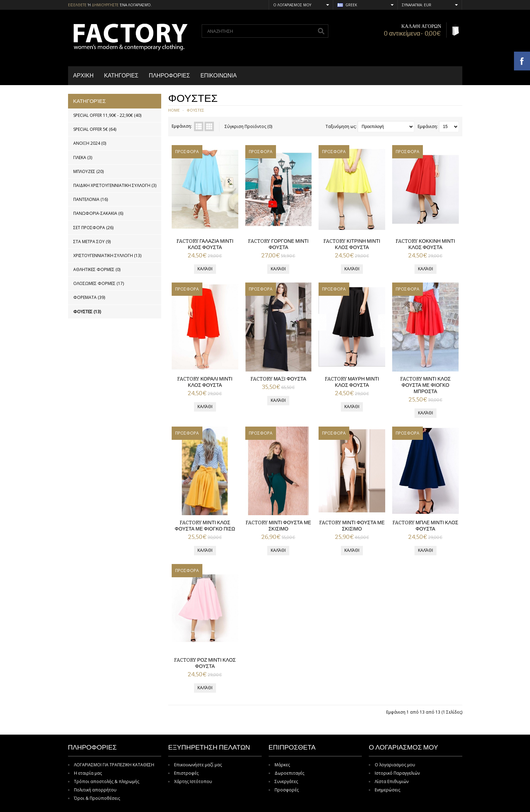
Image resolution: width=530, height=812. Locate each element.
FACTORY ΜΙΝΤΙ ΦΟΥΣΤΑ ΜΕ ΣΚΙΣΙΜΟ (278, 526)
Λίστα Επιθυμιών (392, 781)
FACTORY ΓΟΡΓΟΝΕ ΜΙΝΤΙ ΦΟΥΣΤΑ (278, 244)
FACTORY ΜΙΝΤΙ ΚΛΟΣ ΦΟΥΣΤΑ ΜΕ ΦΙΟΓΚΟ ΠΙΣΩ (205, 526)
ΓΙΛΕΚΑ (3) (83, 157)
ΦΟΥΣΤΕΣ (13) (87, 312)
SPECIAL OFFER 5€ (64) (95, 129)
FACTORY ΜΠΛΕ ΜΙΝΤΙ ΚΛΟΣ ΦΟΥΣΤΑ (426, 526)
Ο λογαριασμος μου (395, 765)
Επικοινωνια (218, 76)
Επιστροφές (186, 773)
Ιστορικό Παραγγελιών (397, 773)
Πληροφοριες (170, 76)
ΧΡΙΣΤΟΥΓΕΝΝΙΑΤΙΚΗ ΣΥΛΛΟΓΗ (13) (107, 255)
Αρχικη (84, 76)
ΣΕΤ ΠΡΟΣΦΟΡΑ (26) (93, 228)
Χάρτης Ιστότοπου (193, 781)
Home (174, 110)
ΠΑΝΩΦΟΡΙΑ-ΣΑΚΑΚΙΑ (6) (98, 213)
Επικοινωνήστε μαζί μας (198, 765)
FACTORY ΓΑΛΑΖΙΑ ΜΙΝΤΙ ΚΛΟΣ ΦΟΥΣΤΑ (205, 244)
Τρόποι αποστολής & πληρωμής (107, 781)
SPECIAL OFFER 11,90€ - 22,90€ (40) (107, 115)
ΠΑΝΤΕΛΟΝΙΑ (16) (91, 199)
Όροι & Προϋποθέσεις (97, 798)
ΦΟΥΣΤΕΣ (195, 110)
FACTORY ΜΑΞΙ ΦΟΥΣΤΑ (278, 379)
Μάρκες (282, 765)
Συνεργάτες (286, 781)
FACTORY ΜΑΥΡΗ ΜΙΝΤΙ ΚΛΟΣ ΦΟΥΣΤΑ (352, 382)
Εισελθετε (77, 5)
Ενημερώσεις (387, 790)
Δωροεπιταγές (289, 773)
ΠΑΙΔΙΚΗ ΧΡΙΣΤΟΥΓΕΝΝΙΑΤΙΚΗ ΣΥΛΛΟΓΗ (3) (115, 185)
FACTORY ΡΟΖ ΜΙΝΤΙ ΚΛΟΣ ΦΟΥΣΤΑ (205, 663)
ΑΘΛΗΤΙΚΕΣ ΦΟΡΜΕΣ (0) (97, 269)
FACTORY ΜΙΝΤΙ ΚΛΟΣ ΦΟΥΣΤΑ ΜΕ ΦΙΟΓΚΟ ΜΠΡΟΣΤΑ (426, 385)
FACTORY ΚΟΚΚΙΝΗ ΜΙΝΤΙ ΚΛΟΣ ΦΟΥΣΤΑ (425, 244)
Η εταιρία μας (88, 773)
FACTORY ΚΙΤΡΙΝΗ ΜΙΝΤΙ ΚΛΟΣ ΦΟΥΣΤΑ (352, 244)
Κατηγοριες (121, 76)
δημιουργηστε (105, 5)
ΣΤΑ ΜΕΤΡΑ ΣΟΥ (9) (92, 242)
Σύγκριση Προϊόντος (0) (248, 126)
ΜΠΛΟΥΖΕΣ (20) (88, 171)
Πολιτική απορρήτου (95, 790)
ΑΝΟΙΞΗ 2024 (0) (90, 143)
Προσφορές (287, 790)
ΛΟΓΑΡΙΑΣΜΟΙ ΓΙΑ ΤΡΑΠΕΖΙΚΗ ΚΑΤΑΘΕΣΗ (114, 765)
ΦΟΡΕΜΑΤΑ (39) (89, 297)
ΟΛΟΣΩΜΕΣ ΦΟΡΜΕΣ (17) (99, 283)
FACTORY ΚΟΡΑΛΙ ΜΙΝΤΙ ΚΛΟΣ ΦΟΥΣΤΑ (205, 382)
